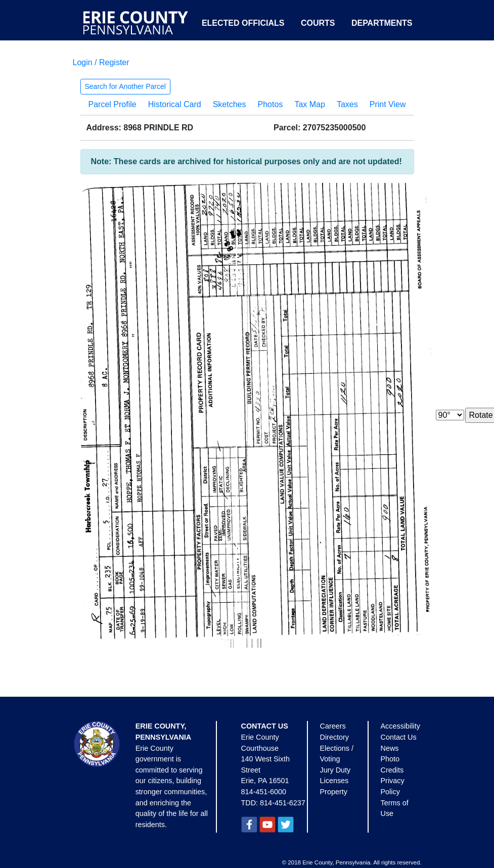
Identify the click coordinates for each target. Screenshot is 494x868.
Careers (333, 726)
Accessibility (400, 726)
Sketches (230, 104)
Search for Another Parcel (125, 86)
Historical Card (175, 104)
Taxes (347, 104)
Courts (318, 23)
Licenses (334, 781)
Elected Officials (243, 23)
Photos (271, 104)
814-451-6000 (264, 792)
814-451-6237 (283, 803)
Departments (382, 23)
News (390, 748)
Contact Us (399, 737)
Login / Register (101, 62)
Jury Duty (335, 770)
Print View (388, 104)
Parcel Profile (113, 104)
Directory (335, 737)
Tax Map (309, 104)
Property (334, 792)
